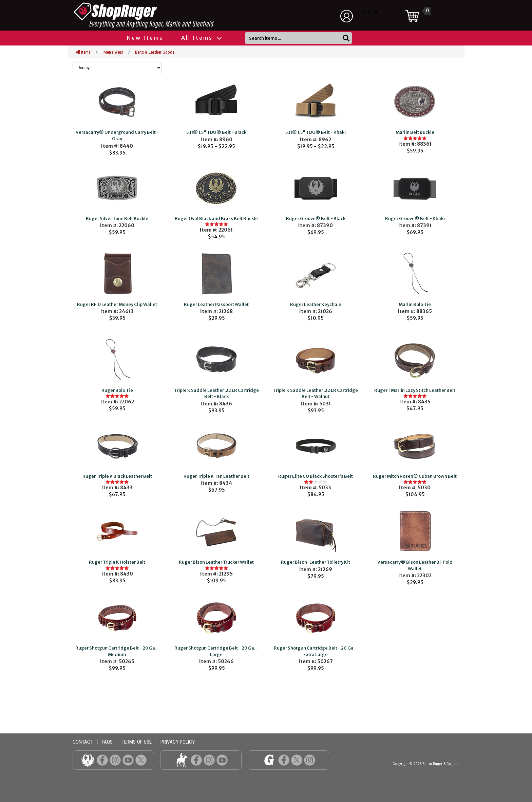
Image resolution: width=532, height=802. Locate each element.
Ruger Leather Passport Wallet (216, 304)
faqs (107, 742)
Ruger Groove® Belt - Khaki (415, 218)
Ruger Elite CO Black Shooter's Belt (316, 476)
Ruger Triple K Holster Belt (117, 562)
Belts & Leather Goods (155, 52)
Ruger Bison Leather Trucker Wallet (216, 562)
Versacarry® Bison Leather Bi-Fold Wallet (415, 565)
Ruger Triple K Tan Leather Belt (216, 476)
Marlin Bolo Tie (415, 304)
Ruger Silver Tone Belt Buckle (117, 218)
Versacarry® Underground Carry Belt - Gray (117, 135)
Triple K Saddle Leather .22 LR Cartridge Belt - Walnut (316, 394)
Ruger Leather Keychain (316, 304)
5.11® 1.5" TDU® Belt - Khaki (316, 132)
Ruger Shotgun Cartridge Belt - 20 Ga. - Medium (117, 651)
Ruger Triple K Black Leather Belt (117, 476)
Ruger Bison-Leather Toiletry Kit (316, 562)
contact (83, 742)
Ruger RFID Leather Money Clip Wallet (117, 304)
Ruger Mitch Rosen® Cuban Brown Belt (415, 476)
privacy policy (178, 742)
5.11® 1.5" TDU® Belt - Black (216, 132)
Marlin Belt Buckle (415, 132)
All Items (201, 38)
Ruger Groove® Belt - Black (316, 218)
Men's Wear (113, 52)
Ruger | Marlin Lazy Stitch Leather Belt (415, 390)
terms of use (137, 742)
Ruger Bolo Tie (117, 390)
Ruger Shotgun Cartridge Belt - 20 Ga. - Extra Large (316, 651)
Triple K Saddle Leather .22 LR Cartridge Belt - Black (216, 394)
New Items (145, 38)
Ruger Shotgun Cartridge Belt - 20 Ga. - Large (216, 651)
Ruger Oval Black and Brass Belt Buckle (216, 218)
